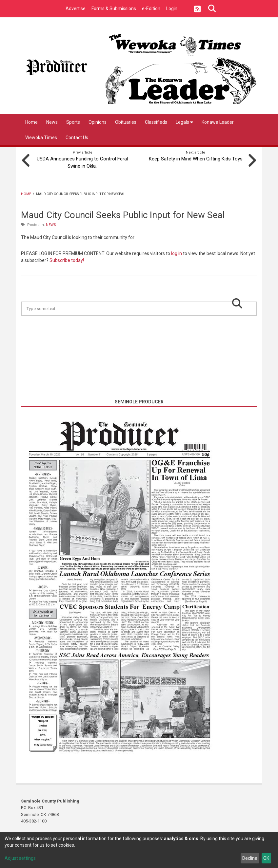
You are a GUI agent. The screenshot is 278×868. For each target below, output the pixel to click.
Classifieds (156, 122)
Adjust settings (20, 858)
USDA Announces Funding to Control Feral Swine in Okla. (83, 162)
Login (172, 9)
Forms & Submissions (114, 9)
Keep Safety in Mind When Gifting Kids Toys (196, 158)
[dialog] (139, 850)
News (52, 122)
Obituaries (126, 122)
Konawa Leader (218, 122)
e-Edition (151, 9)
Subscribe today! (67, 260)
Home (31, 122)
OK (266, 858)
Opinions (98, 122)
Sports (73, 122)
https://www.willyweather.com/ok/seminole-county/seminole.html (139, 390)
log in (177, 253)
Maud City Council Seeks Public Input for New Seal (123, 214)
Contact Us (77, 138)
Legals (184, 122)
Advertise (76, 9)
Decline (250, 858)
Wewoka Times (41, 138)
